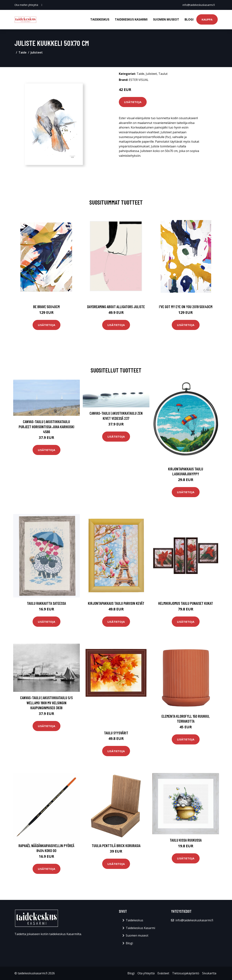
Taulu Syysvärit (116, 733)
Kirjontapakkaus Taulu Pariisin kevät (116, 603)
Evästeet (163, 973)
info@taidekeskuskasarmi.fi (199, 5)
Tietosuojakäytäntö (186, 973)
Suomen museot (166, 19)
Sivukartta (209, 973)
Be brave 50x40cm (46, 307)
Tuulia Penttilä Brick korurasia (116, 846)
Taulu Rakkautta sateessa (46, 603)
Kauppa (207, 19)
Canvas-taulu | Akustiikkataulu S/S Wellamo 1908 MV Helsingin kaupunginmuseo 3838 (46, 703)
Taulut (163, 74)
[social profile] (42, 5)
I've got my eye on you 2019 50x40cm (186, 307)
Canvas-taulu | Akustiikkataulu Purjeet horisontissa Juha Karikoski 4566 (47, 427)
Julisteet (37, 52)
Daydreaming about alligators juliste (116, 307)
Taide (23, 52)
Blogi (189, 19)
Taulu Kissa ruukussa (186, 840)
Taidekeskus (100, 19)
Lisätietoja (133, 102)
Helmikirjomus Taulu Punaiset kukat (186, 603)
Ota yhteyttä (146, 973)
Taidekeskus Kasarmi (131, 19)
